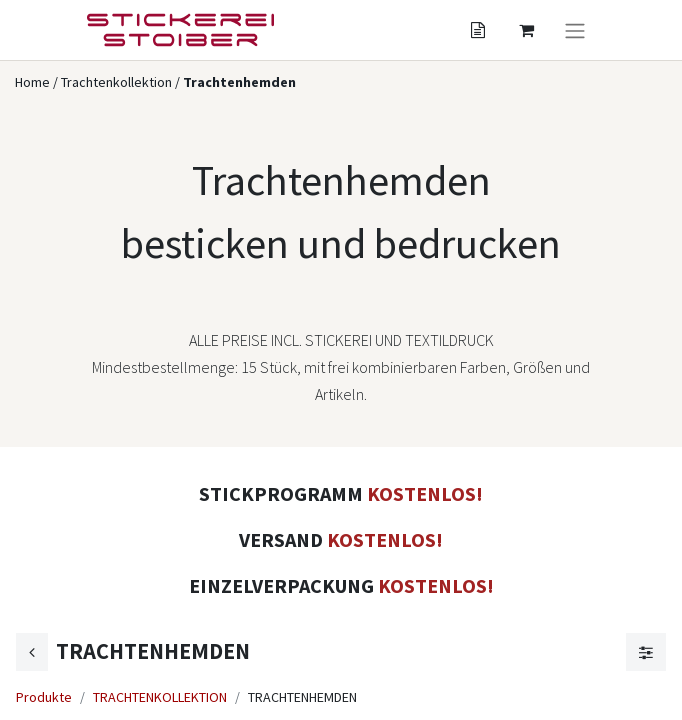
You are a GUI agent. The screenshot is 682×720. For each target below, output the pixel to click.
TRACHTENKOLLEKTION (160, 697)
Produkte (44, 697)
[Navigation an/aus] (575, 30)
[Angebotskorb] (478, 30)
